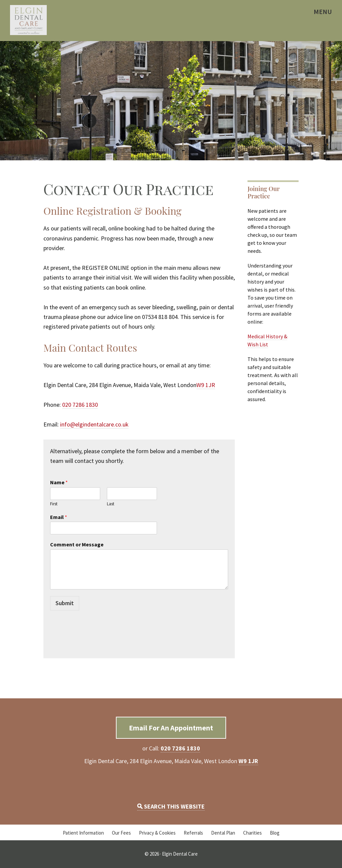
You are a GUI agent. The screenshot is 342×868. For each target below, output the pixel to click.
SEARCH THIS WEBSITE (171, 806)
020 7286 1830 (80, 405)
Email (59, 517)
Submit (65, 603)
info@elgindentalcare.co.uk (94, 424)
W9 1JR (206, 385)
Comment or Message (77, 544)
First (54, 504)
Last (111, 504)
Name (59, 482)
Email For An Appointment (171, 728)
